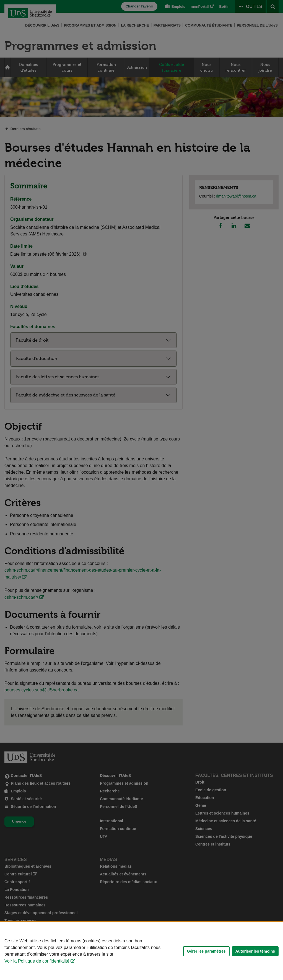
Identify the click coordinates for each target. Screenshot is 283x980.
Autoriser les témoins (255, 951)
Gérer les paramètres (206, 951)
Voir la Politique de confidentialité (37, 961)
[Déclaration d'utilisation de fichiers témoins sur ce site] (141, 951)
